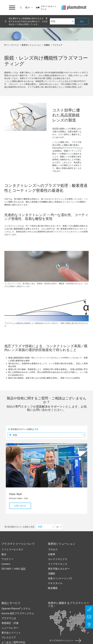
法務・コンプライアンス (74, 598)
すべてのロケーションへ (65, 562)
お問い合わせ (20, 427)
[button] (21, 8)
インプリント (45, 598)
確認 (82, 21)
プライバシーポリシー (17, 598)
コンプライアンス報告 (47, 611)
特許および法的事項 (16, 611)
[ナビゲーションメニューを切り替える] (12, 8)
